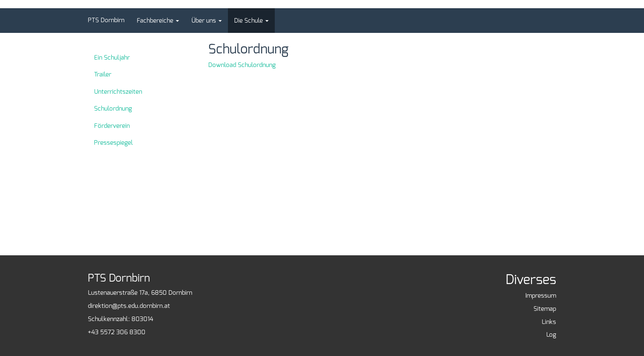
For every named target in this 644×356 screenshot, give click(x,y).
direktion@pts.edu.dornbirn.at (129, 306)
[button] (158, 21)
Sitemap (545, 309)
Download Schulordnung (242, 65)
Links (549, 322)
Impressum (541, 296)
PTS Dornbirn (106, 20)
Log (551, 335)
